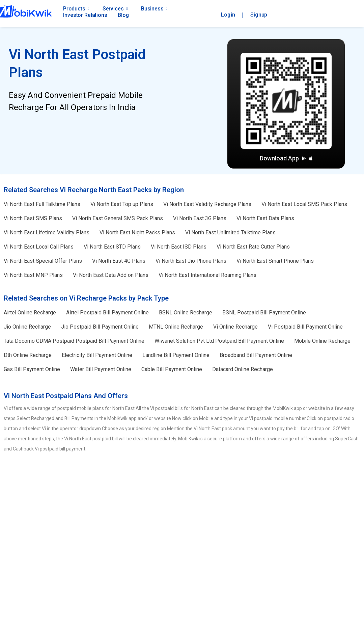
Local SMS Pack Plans (304, 204)
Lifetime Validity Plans (47, 232)
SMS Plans (33, 218)
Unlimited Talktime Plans (230, 232)
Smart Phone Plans (275, 261)
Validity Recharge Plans (207, 204)
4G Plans (119, 261)
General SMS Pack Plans (118, 218)
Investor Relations (85, 15)
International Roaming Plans (207, 275)
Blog (123, 15)
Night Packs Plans (137, 232)
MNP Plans (33, 275)
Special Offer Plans (43, 261)
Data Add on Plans (111, 275)
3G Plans (200, 218)
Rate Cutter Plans (253, 247)
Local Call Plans (39, 247)
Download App (286, 158)
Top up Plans (122, 204)
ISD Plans (179, 247)
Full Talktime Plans (42, 204)
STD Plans (112, 247)
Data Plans (265, 218)
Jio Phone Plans (191, 261)
